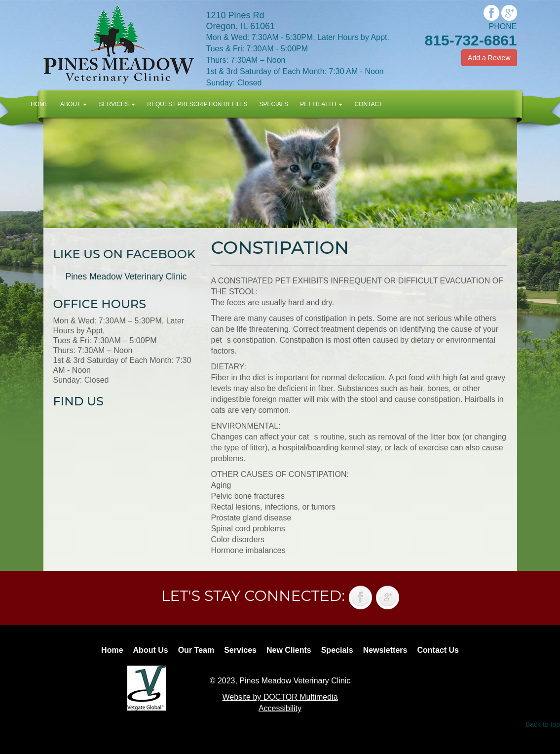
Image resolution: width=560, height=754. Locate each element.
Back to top (543, 724)
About (74, 104)
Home (39, 104)
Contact (368, 104)
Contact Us (438, 650)
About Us (151, 650)
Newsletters (385, 650)
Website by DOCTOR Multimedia (280, 697)
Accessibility (280, 708)
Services (117, 104)
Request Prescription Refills (197, 104)
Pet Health (321, 104)
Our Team (196, 650)
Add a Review (489, 58)
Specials (274, 104)
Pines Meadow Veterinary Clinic (126, 277)
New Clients (289, 650)
